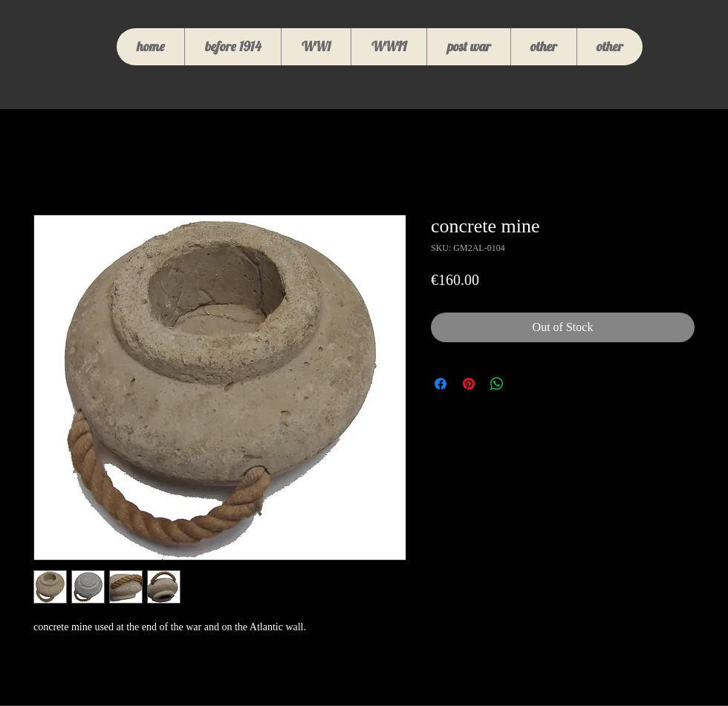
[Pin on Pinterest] (469, 384)
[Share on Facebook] (441, 384)
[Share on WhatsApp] (497, 384)
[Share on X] (525, 384)
